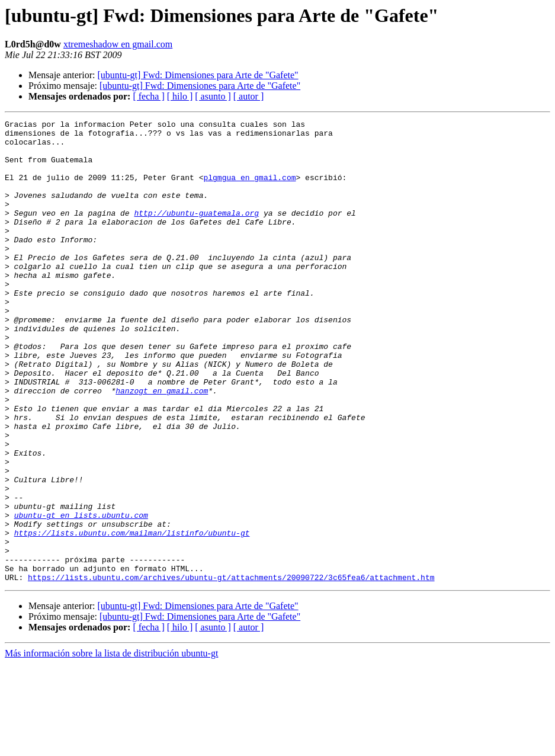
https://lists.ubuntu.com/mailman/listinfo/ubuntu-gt (132, 616)
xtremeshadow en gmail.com (118, 44)
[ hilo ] (180, 96)
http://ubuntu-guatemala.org (196, 232)
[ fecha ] (148, 96)
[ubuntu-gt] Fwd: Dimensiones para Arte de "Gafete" (198, 75)
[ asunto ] (213, 96)
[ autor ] (249, 96)
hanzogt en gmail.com (162, 446)
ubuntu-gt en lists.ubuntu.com (81, 595)
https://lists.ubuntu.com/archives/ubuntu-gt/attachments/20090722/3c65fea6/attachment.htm (231, 669)
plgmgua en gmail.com (249, 190)
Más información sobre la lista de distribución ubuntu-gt (111, 746)
